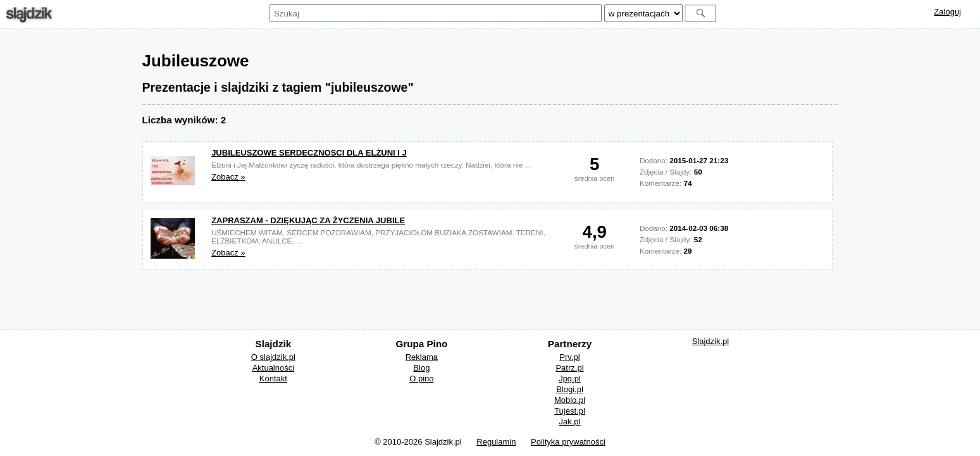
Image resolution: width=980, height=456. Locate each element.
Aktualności (273, 368)
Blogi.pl (570, 389)
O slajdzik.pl (273, 357)
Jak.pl (570, 422)
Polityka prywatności (568, 442)
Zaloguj (947, 12)
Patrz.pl (569, 368)
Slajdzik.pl (711, 341)
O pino (421, 379)
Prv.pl (569, 357)
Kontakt (273, 379)
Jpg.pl (570, 379)
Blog (421, 368)
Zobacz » (228, 177)
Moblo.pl (570, 400)
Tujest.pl (570, 411)
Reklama (422, 357)
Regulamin (496, 442)
